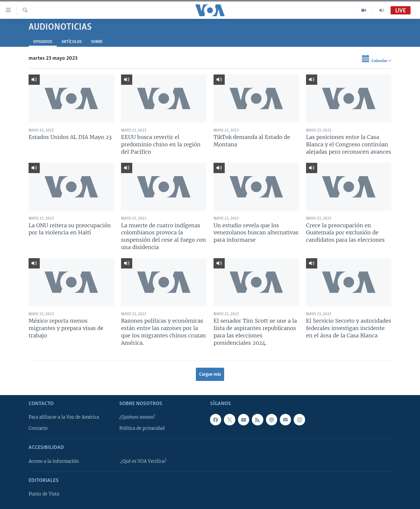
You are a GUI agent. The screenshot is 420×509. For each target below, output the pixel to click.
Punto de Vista (44, 494)
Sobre (97, 42)
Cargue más (210, 374)
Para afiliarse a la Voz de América (64, 417)
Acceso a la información (54, 461)
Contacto (38, 429)
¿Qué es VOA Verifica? (143, 461)
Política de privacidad (142, 429)
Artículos (72, 42)
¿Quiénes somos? (137, 417)
